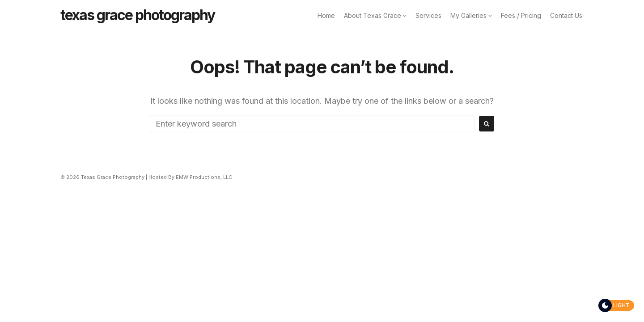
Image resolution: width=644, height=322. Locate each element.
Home (326, 15)
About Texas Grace (373, 15)
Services (428, 15)
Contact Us (566, 15)
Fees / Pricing (521, 15)
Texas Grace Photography (138, 15)
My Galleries (468, 15)
